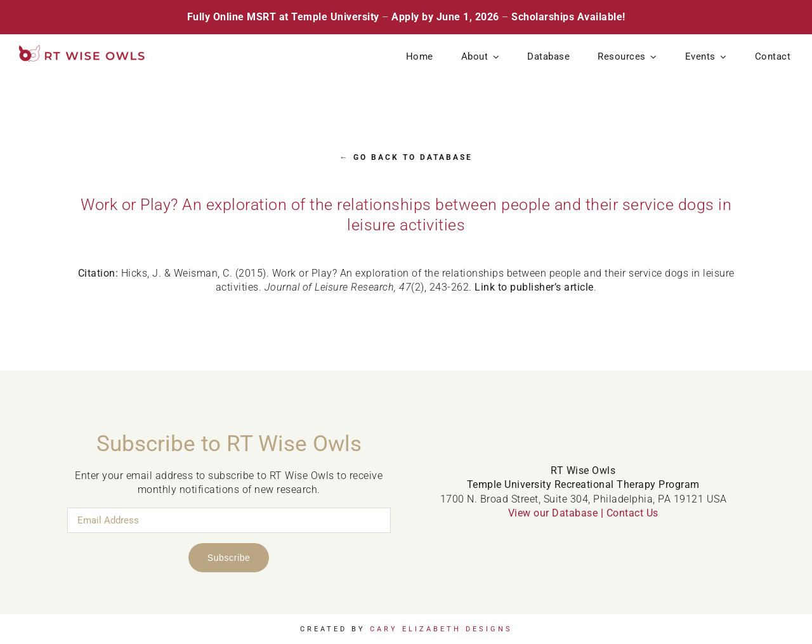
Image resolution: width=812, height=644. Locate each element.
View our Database (553, 513)
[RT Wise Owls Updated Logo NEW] (82, 50)
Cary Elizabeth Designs (441, 629)
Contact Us (632, 513)
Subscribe (229, 558)
